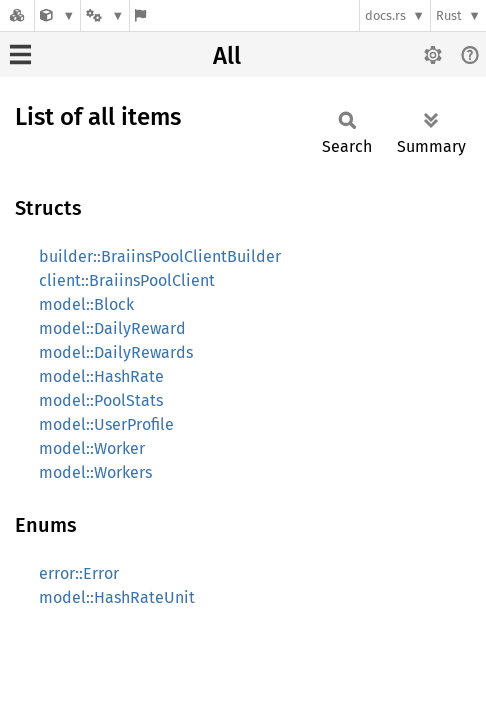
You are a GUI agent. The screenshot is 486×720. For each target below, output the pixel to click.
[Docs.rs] (17, 15)
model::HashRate (101, 376)
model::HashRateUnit (117, 597)
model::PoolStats (101, 400)
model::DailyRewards (116, 352)
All (227, 56)
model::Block (86, 304)
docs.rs (385, 15)
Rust (449, 15)
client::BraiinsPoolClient (127, 280)
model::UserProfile (106, 424)
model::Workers (95, 472)
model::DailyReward (112, 328)
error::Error (79, 573)
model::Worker (92, 448)
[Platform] (105, 15)
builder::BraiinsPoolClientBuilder (160, 256)
